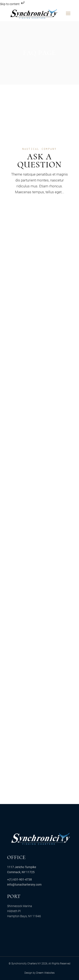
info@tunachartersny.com (24, 885)
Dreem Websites (45, 973)
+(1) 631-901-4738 (19, 879)
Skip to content (13, 4)
